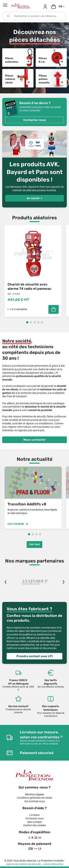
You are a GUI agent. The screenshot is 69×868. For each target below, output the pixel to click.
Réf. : (10, 294)
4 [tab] (38, 322)
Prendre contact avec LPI (34, 656)
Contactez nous (35, 120)
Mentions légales (35, 794)
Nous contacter (34, 440)
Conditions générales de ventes (35, 798)
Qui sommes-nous (35, 801)
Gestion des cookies (34, 825)
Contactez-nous (34, 818)
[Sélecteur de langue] (62, 7)
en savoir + (34, 198)
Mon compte (35, 822)
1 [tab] (27, 322)
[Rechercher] (34, 16)
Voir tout (34, 544)
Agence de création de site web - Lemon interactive (34, 864)
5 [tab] (42, 322)
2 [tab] (31, 322)
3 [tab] (35, 322)
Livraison (34, 815)
